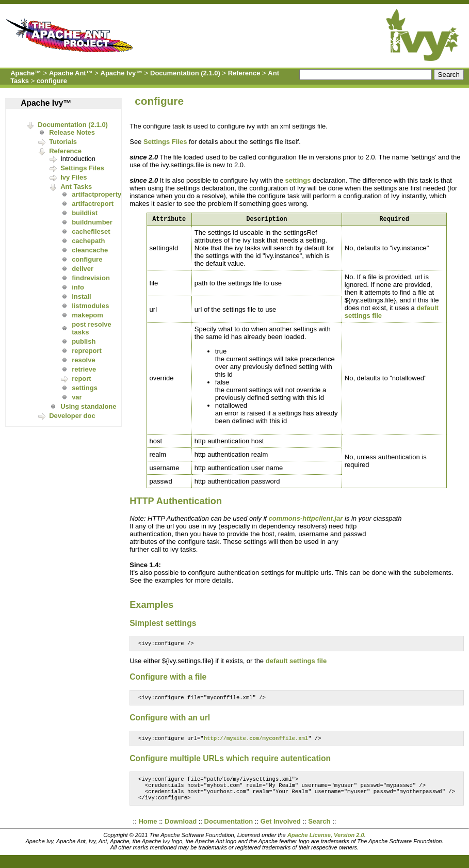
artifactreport (93, 204)
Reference (244, 73)
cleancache (90, 250)
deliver (83, 269)
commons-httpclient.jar (306, 520)
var (77, 397)
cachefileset (91, 231)
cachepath (88, 241)
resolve (84, 360)
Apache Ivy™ (122, 73)
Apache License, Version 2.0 (326, 844)
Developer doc (72, 416)
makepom (87, 315)
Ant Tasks (76, 187)
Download (181, 830)
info (78, 287)
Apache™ (26, 73)
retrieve (84, 369)
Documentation (229, 830)
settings (85, 388)
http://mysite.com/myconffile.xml (256, 743)
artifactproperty (96, 194)
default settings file (296, 663)
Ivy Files (74, 177)
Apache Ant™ (71, 73)
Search (319, 830)
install (82, 296)
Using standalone (88, 406)
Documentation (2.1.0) (185, 73)
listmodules (90, 306)
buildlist (85, 213)
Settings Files (82, 168)
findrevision (91, 278)
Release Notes (72, 132)
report (82, 379)
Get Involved (281, 830)
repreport (87, 351)
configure (52, 81)
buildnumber (92, 222)
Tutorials (63, 142)
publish (84, 341)
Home (148, 830)
